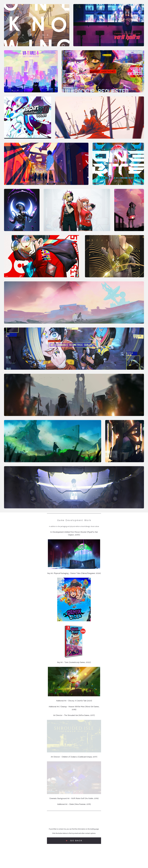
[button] (74, 841)
